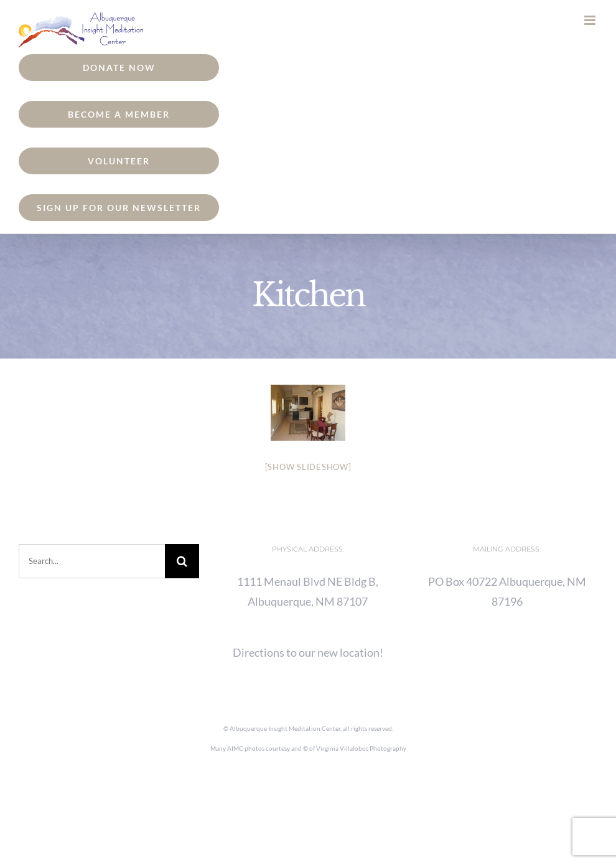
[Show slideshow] (308, 467)
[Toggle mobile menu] (591, 20)
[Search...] (92, 561)
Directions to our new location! (308, 652)
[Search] (182, 561)
